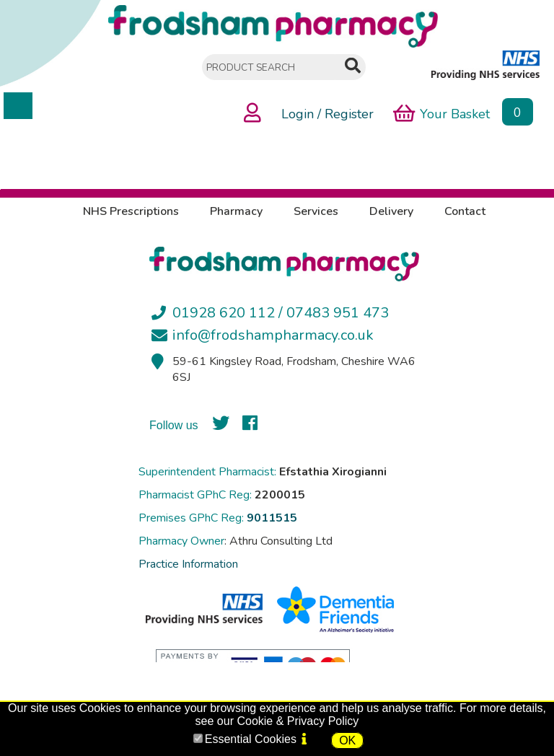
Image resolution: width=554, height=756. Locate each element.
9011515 (272, 518)
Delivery (391, 211)
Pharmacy (236, 211)
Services (316, 211)
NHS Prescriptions (131, 211)
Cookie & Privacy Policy (298, 721)
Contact (465, 211)
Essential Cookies (251, 739)
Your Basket (441, 113)
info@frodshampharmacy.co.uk (273, 335)
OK (347, 740)
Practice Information (188, 564)
